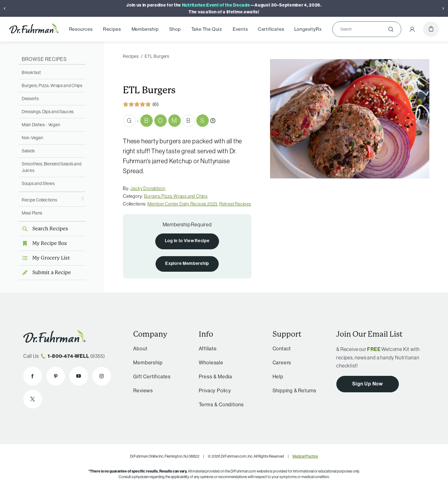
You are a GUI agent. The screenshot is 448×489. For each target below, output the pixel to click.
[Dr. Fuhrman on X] (33, 399)
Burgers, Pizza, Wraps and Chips (52, 85)
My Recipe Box (43, 243)
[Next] (443, 8)
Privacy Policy (215, 391)
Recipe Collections (40, 200)
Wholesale (211, 363)
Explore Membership (187, 263)
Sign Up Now (368, 384)
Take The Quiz (207, 29)
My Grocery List (44, 258)
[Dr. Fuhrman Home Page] (34, 29)
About (140, 349)
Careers (282, 363)
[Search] (364, 29)
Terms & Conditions (221, 405)
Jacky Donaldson (148, 188)
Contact (282, 349)
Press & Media (215, 377)
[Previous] (5, 8)
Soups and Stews (38, 183)
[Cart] (431, 29)
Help (278, 377)
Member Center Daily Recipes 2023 (183, 204)
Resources (81, 29)
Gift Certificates (152, 377)
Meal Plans (32, 213)
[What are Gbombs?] (213, 121)
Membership (145, 29)
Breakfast (31, 72)
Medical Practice (305, 456)
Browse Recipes (44, 59)
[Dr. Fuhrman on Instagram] (102, 376)
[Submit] (391, 29)
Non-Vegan (32, 138)
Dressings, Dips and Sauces (48, 112)
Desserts (30, 99)
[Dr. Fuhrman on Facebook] (33, 376)
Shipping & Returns (294, 391)
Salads (28, 151)
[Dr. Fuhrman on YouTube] (79, 376)
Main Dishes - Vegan (41, 125)
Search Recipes (43, 229)
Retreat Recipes (235, 204)
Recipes (112, 29)
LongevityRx (308, 29)
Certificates (271, 29)
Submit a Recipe (45, 272)
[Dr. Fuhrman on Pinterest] (56, 376)
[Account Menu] (412, 29)
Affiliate (208, 349)
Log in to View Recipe (187, 241)
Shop (175, 29)
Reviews (143, 391)
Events (240, 29)
